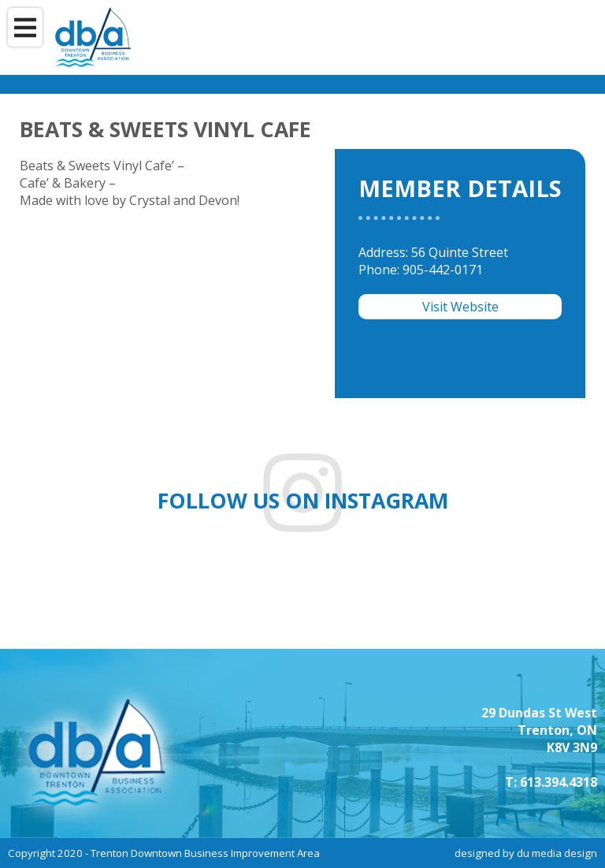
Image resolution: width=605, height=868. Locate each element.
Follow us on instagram (303, 501)
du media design (557, 853)
